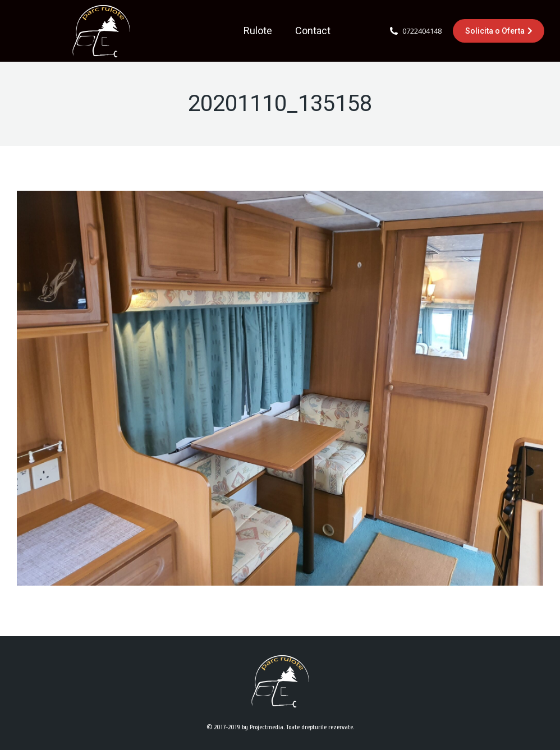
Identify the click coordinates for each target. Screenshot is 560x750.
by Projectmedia (263, 727)
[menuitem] (258, 31)
